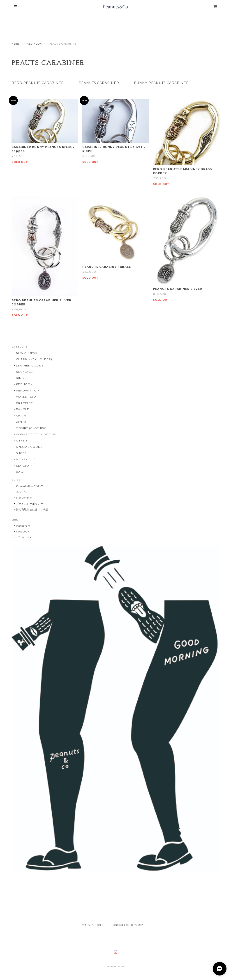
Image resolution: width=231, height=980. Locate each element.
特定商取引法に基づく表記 (32, 509)
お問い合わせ (24, 498)
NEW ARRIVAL (27, 353)
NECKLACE (24, 372)
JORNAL (22, 492)
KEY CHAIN (24, 466)
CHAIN (21, 415)
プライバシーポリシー (30, 504)
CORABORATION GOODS (36, 434)
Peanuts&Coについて (30, 486)
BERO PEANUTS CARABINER (38, 83)
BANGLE (23, 409)
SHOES (21, 453)
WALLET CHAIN (28, 397)
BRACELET (24, 403)
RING (20, 378)
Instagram (23, 526)
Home (16, 44)
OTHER (22, 440)
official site (24, 537)
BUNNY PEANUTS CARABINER (161, 83)
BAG (20, 472)
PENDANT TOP (28, 390)
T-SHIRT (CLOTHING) (32, 428)
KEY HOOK (34, 44)
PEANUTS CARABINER (99, 83)
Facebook (23, 532)
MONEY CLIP (26, 459)
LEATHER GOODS (30, 365)
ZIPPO (21, 422)
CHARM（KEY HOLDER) (34, 359)
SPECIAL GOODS (29, 447)
